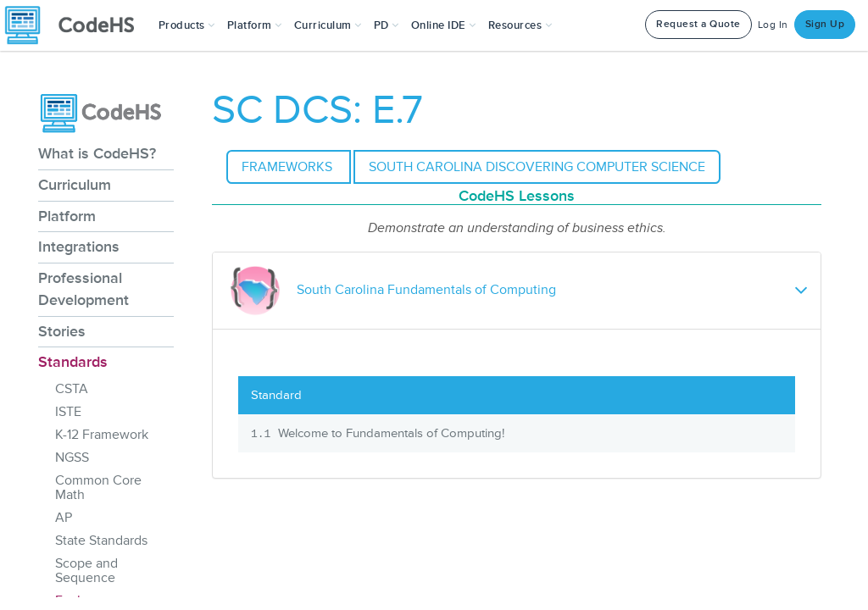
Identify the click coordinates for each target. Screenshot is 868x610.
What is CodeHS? (97, 153)
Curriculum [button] (328, 25)
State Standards (101, 541)
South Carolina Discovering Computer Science (537, 167)
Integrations (79, 247)
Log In (773, 25)
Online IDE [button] (444, 25)
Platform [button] (255, 25)
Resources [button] (520, 25)
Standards (73, 362)
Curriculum (75, 185)
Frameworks (289, 167)
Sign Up (825, 24)
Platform (67, 216)
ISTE (68, 412)
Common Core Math (98, 488)
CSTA (72, 389)
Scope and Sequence (86, 571)
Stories (62, 331)
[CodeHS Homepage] (76, 25)
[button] (187, 25)
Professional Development (83, 289)
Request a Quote (698, 24)
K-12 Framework (102, 435)
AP (64, 518)
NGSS (72, 457)
